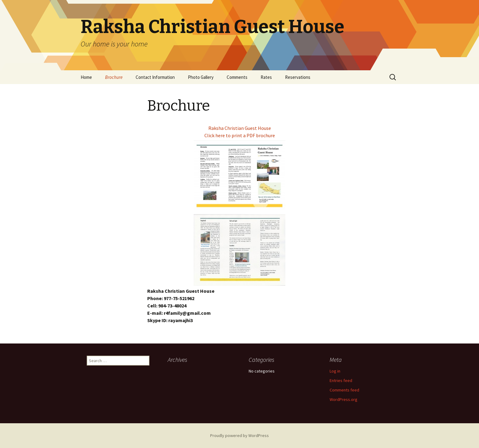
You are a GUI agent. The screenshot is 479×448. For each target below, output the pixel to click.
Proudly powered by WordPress (239, 435)
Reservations (298, 77)
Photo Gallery (201, 77)
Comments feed (344, 390)
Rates (266, 77)
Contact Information (155, 77)
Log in (335, 371)
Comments (237, 77)
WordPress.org (344, 399)
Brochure (114, 77)
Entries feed (341, 380)
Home (86, 77)
